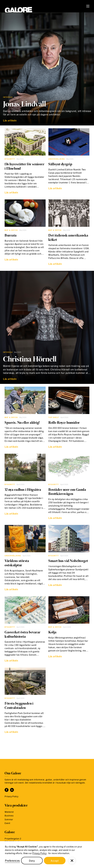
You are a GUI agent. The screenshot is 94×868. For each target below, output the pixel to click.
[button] (72, 861)
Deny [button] (32, 861)
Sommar (9, 819)
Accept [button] (55, 861)
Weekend (9, 812)
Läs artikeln (10, 120)
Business (9, 815)
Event (7, 823)
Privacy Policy (39, 853)
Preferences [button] (12, 861)
